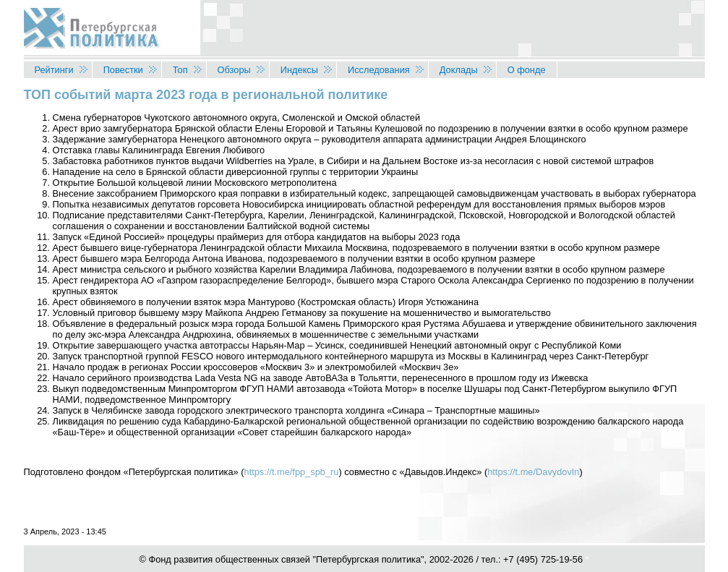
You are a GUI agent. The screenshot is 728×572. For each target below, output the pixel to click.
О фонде (527, 70)
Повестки (123, 70)
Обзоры (234, 70)
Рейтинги (54, 70)
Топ (180, 70)
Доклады (459, 70)
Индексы (299, 70)
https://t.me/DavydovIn (533, 472)
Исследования (379, 70)
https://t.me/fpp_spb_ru (292, 472)
